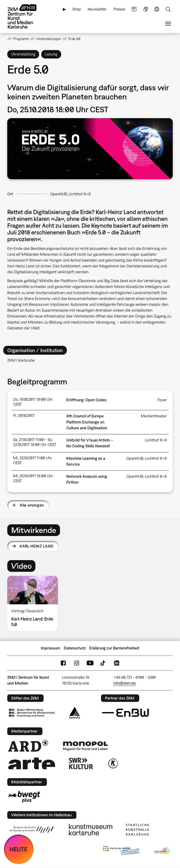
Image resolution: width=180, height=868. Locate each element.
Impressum (50, 648)
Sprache (157, 9)
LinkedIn (117, 663)
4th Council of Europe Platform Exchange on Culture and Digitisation (87, 422)
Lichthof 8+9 (156, 440)
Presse (119, 9)
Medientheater (154, 416)
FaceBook (63, 663)
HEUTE (19, 849)
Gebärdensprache (146, 9)
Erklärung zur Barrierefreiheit (114, 648)
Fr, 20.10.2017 (24, 416)
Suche (168, 9)
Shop (77, 9)
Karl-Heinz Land (37, 546)
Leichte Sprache (134, 9)
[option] (35, 604)
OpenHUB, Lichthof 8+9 (70, 194)
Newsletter (97, 9)
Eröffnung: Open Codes (86, 400)
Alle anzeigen (32, 505)
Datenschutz (75, 648)
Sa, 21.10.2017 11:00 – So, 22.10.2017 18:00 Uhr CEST (35, 442)
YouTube (90, 663)
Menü (168, 24)
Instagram (77, 663)
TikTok (103, 663)
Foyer (162, 400)
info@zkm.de (125, 683)
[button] (90, 149)
